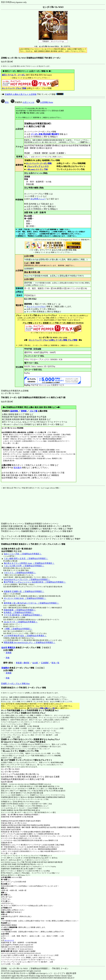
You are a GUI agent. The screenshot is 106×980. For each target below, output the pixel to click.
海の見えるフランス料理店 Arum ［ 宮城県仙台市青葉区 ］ (29, 563)
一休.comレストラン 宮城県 (13, 751)
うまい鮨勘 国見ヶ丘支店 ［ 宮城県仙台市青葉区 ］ (26, 558)
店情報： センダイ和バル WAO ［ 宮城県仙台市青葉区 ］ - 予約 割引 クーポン (35, 968)
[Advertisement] (16, 504)
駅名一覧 (55, 663)
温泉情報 (14, 411)
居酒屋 (9, 653)
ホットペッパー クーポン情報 (39, 163)
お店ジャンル (29, 102)
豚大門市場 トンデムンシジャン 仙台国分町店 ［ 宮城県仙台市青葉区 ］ (35, 582)
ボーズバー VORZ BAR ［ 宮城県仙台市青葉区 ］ (25, 598)
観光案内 (17, 468)
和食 (8, 658)
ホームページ (9, 940)
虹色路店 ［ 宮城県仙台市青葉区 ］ (19, 612)
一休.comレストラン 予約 (37, 169)
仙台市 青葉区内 (8, 648)
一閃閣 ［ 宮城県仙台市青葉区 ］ (18, 629)
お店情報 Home (45, 102)
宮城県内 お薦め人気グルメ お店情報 (21, 94)
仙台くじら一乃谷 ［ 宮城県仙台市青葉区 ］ (23, 554)
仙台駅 (35, 663)
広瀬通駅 (45, 663)
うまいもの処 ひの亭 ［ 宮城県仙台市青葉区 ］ (24, 566)
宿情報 (24, 411)
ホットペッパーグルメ (36, 306)
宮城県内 (5, 668)
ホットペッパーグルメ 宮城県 (14, 713)
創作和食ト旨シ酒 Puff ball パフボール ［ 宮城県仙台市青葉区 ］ (31, 603)
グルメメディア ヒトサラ (38, 166)
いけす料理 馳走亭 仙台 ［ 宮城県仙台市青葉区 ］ (25, 636)
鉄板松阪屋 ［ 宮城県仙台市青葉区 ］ (20, 610)
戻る (5, 102)
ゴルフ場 (33, 411)
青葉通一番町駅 (23, 663)
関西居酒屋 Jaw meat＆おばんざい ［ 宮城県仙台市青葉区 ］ (30, 642)
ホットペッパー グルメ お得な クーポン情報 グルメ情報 (53, 340)
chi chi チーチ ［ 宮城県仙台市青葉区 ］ (21, 622)
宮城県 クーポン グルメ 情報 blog (15, 684)
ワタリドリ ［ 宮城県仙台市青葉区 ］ (20, 573)
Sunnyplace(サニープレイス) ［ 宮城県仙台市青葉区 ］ (27, 579)
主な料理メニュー (38, 199)
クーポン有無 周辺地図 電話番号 (45, 134)
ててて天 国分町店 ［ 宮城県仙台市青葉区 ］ (23, 615)
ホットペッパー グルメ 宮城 (14, 88)
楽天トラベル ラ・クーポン (14, 75)
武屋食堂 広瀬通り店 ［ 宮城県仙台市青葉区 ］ (24, 591)
